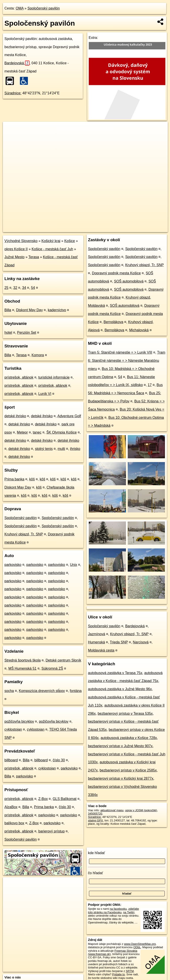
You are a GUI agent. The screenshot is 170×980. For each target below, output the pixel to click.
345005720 (95, 814)
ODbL (137, 947)
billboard (11, 760)
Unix (73, 565)
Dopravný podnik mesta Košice (116, 273)
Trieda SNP (119, 642)
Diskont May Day (29, 310)
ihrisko (75, 449)
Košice (70, 241)
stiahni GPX (96, 820)
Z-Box (43, 799)
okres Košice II (16, 249)
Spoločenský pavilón (44, 8)
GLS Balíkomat (65, 799)
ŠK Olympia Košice (61, 432)
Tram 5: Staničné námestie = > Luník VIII (120, 352)
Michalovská (139, 330)
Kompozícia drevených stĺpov (42, 691)
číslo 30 (59, 760)
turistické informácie (54, 377)
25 (6, 288)
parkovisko (13, 565)
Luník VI (45, 394)
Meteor (22, 432)
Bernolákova (113, 322)
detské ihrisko (15, 416)
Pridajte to (118, 974)
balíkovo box (14, 823)
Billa (8, 310)
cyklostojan (13, 729)
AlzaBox (11, 807)
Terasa (34, 257)
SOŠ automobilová (129, 281)
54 (33, 288)
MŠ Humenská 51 (22, 668)
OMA (20, 8)
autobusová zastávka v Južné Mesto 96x (120, 689)
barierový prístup (51, 831)
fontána (76, 691)
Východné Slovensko (21, 241)
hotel (8, 333)
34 (24, 288)
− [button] (11, 136)
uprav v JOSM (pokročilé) (141, 810)
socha (9, 691)
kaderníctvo (57, 310)
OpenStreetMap (93, 229)
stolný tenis (44, 449)
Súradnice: (13, 93)
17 (150, 385)
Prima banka (14, 479)
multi (61, 449)
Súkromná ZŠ (52, 668)
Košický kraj (51, 241)
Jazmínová (97, 634)
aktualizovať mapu (112, 810)
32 (15, 288)
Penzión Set (27, 333)
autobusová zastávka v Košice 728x (129, 738)
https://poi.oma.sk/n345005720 (149, 229)
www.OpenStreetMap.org (140, 944)
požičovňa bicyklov (19, 721)
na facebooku (118, 909)
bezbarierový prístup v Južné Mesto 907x (120, 746)
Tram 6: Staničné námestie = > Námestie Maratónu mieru (127, 361)
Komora (38, 355)
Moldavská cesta (101, 650)
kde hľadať (97, 853)
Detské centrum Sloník (63, 660)
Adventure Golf (69, 416)
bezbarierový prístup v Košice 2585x (128, 770)
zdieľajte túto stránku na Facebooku (114, 910)
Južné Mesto (14, 257)
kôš (32, 479)
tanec (37, 432)
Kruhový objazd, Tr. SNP (24, 534)
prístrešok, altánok (19, 377)
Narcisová (141, 642)
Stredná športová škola (23, 660)
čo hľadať (96, 873)
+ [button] (11, 129)
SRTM (130, 971)
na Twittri (129, 912)
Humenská (97, 642)
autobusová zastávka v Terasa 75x (115, 673)
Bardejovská (17, 63)
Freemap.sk (116, 229)
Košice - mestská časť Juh (52, 249)
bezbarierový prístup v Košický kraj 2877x (121, 778)
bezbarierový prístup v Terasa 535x (125, 714)
